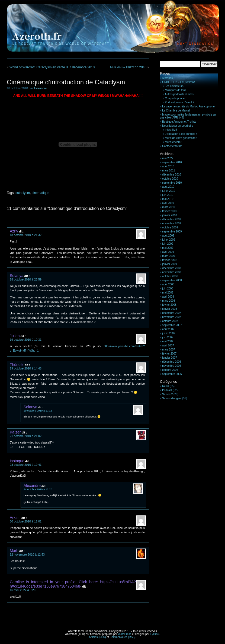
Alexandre (40, 88)
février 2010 (169, 211)
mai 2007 (168, 341)
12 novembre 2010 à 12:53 (27, 554)
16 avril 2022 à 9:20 (23, 590)
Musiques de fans (175, 90)
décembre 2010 (172, 175)
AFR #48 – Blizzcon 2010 (128, 67)
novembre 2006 (172, 366)
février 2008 (169, 305)
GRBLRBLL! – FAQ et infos (179, 82)
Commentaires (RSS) (122, 637)
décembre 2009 (172, 219)
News (165, 386)
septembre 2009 (172, 232)
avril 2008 (168, 297)
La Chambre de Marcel (176, 111)
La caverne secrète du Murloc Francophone (188, 106)
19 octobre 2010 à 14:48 (26, 368)
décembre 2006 (172, 362)
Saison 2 (167, 394)
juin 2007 (168, 337)
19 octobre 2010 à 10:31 (26, 340)
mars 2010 (168, 207)
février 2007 (169, 354)
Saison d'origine (172, 398)
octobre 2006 (170, 370)
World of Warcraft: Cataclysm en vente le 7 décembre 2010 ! (53, 67)
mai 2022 (168, 158)
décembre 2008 (172, 268)
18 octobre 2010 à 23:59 (26, 279)
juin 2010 (168, 195)
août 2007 (168, 329)
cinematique (41, 193)
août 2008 (168, 284)
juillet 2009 (169, 240)
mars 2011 (168, 170)
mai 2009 (168, 248)
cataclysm (23, 193)
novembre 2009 (172, 223)
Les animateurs (174, 86)
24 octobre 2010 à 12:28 (38, 489)
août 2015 (168, 166)
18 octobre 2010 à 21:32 (26, 235)
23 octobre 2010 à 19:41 (26, 465)
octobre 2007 (170, 321)
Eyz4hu (154, 634)
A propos (167, 78)
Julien (15, 336)
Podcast (167, 390)
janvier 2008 (169, 309)
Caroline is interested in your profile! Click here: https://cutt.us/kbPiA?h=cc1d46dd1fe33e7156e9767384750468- (73, 584)
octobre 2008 (170, 276)
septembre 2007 (172, 325)
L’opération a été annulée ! (181, 134)
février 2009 (169, 260)
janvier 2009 (169, 264)
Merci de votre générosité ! (181, 138)
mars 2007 (168, 350)
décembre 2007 (172, 313)
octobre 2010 (170, 179)
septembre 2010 (172, 183)
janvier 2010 (169, 215)
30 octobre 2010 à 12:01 (26, 521)
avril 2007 (168, 345)
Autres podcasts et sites (179, 94)
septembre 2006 (172, 374)
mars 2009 (168, 256)
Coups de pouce (175, 98)
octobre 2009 (170, 227)
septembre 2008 (172, 280)
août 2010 (168, 187)
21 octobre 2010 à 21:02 (26, 436)
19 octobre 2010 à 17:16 (38, 411)
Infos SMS (171, 130)
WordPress (125, 634)
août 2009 (168, 236)
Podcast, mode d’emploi (179, 102)
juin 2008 (168, 288)
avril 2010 (168, 203)
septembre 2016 (172, 162)
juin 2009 (168, 244)
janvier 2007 (169, 358)
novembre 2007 (172, 317)
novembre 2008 (172, 272)
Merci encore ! (173, 142)
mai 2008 (168, 293)
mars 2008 (168, 301)
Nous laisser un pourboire (178, 126)
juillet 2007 (169, 333)
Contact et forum (172, 146)
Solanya (17, 276)
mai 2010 (168, 199)
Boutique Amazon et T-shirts (179, 122)
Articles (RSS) (97, 637)
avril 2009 (168, 252)
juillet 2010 (169, 191)
